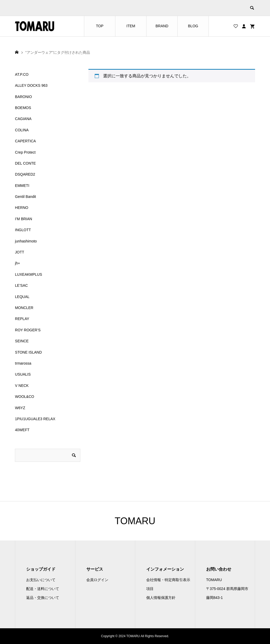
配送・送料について (43, 589)
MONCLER (24, 308)
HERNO (22, 208)
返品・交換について (43, 598)
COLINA (22, 130)
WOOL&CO (24, 397)
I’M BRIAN (23, 219)
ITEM (131, 26)
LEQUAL (22, 297)
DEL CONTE (25, 163)
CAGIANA (23, 119)
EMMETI (22, 186)
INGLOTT (23, 230)
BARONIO (23, 97)
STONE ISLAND (28, 352)
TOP (100, 26)
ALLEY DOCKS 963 (31, 85)
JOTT (19, 252)
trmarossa (23, 363)
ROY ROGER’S (28, 330)
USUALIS (23, 374)
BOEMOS (23, 108)
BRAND (162, 26)
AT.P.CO (22, 74)
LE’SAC (21, 285)
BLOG (193, 26)
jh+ (17, 263)
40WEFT (22, 430)
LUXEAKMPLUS (28, 274)
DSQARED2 (25, 174)
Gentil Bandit (25, 197)
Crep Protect (25, 152)
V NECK (22, 386)
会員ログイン (97, 580)
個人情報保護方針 (161, 598)
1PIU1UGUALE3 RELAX (35, 419)
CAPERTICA (25, 141)
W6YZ (20, 408)
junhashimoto (26, 241)
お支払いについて (41, 580)
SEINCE (22, 341)
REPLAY (22, 319)
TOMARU (135, 521)
